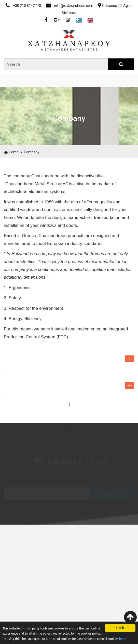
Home (11, 152)
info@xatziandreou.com (70, 6)
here (122, 639)
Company (32, 152)
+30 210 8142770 (24, 6)
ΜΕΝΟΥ (69, 81)
